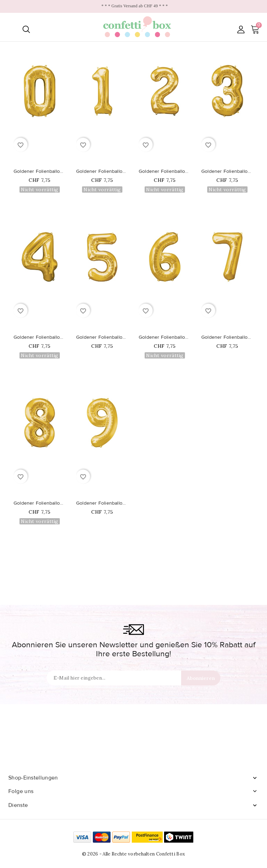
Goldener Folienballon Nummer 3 (227, 171)
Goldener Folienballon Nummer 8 (40, 503)
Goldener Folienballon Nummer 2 (165, 171)
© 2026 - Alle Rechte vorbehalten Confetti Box (134, 854)
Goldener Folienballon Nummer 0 (40, 171)
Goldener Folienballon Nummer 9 (102, 503)
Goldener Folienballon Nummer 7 (227, 337)
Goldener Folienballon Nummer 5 (102, 337)
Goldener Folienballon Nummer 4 (40, 337)
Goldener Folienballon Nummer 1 (102, 171)
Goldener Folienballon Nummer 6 (165, 337)
